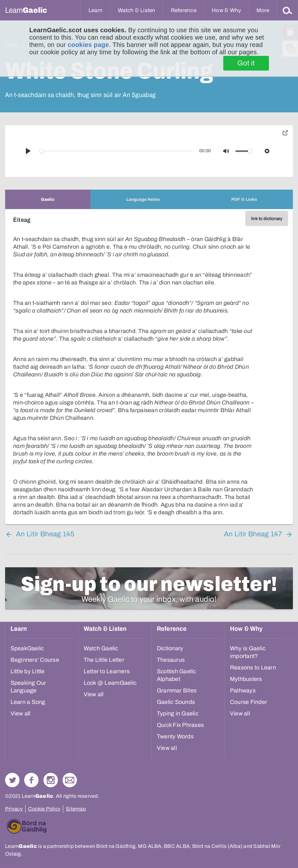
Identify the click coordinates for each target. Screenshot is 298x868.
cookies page (88, 45)
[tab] (48, 199)
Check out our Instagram (51, 780)
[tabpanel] (149, 367)
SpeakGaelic (27, 648)
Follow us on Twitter (12, 780)
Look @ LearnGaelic (110, 683)
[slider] (116, 151)
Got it (246, 63)
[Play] (28, 151)
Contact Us (70, 780)
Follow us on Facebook (31, 780)
